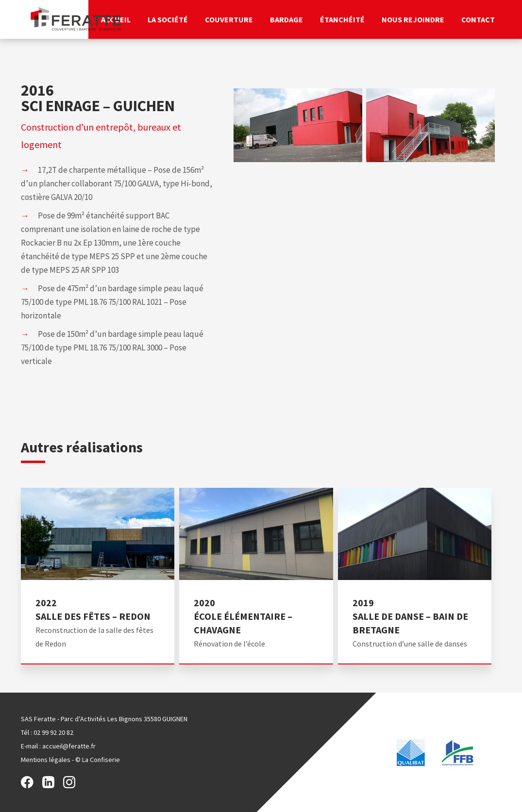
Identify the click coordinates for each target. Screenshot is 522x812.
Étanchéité (342, 19)
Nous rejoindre (413, 19)
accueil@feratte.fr (69, 746)
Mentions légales (46, 760)
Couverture (229, 19)
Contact (478, 19)
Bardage (286, 19)
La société (168, 19)
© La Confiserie (98, 760)
